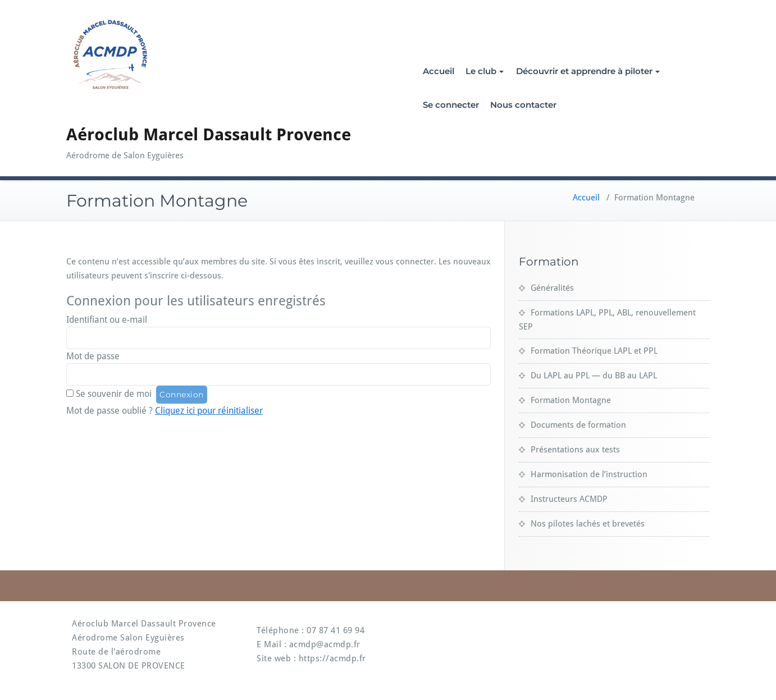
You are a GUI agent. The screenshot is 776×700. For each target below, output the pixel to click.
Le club (485, 71)
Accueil (439, 71)
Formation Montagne (571, 400)
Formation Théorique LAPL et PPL (594, 351)
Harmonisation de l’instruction (589, 474)
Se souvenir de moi (114, 394)
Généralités (552, 288)
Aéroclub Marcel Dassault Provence (209, 134)
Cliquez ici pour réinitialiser (209, 411)
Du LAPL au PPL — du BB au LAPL (594, 376)
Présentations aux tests (575, 450)
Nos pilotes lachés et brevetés (588, 524)
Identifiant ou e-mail (107, 320)
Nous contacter (523, 105)
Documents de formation (578, 425)
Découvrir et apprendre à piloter (588, 71)
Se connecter (451, 105)
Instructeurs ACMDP (569, 499)
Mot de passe (93, 356)
